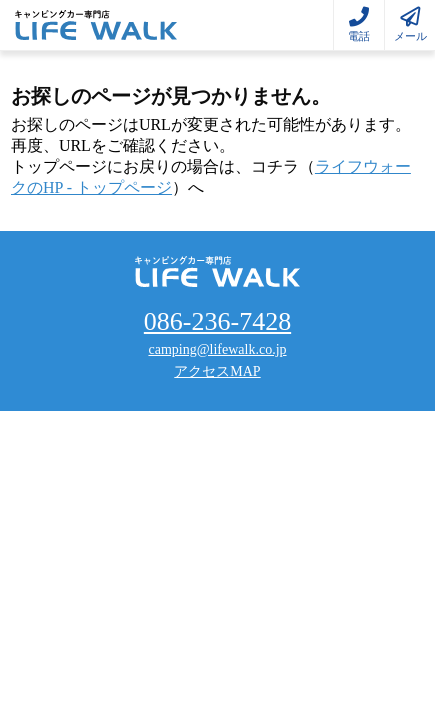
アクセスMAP (217, 371)
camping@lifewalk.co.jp (217, 349)
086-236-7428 (217, 321)
